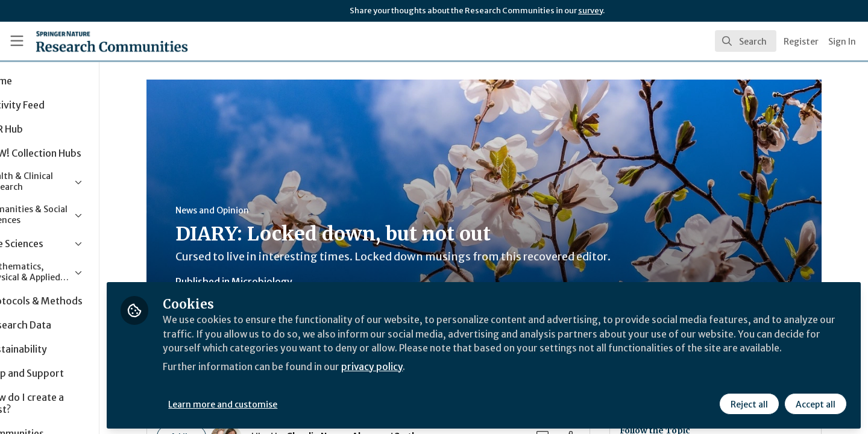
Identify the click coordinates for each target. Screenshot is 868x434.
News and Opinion (239, 210)
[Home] (96, 41)
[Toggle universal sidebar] (17, 41)
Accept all (815, 402)
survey (590, 11)
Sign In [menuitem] (842, 42)
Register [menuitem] (801, 42)
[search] (746, 41)
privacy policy (429, 379)
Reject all (749, 402)
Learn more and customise (278, 402)
